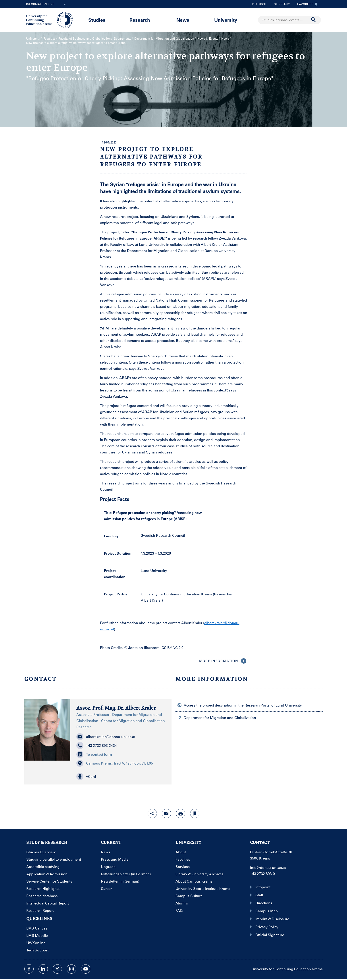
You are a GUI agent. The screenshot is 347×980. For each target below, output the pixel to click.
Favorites (306, 4)
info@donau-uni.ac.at (268, 867)
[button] (121, 777)
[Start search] (314, 20)
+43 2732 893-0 (262, 874)
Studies (97, 20)
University (226, 20)
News (183, 20)
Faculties (49, 38)
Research (140, 20)
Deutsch (259, 4)
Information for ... (47, 4)
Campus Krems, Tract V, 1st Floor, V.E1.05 (115, 763)
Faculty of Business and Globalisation (85, 38)
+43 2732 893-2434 (97, 746)
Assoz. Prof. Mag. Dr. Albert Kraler (116, 708)
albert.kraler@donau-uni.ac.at (106, 737)
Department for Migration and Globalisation (164, 38)
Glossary (280, 4)
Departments (123, 38)
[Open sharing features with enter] (152, 813)
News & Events (208, 38)
